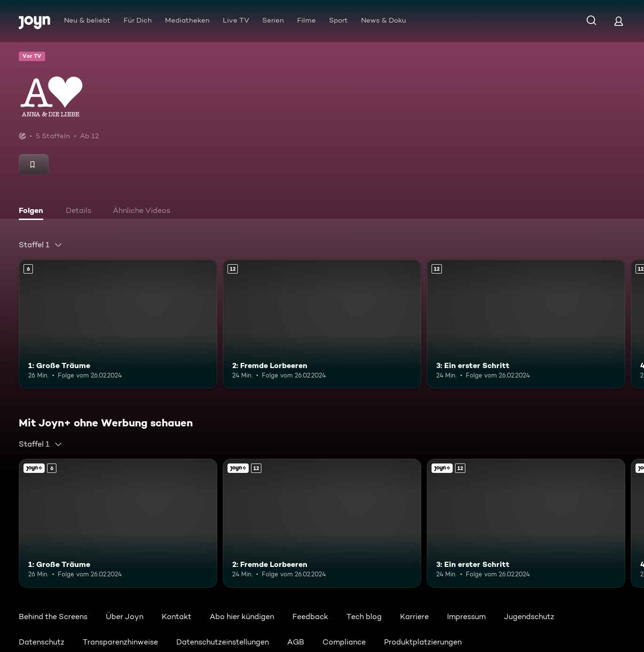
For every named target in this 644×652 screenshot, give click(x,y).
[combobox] (41, 245)
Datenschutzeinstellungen (223, 642)
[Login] (619, 21)
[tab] (33, 212)
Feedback (310, 617)
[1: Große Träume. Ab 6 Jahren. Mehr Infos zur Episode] (118, 324)
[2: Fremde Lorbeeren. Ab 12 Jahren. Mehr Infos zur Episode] (322, 324)
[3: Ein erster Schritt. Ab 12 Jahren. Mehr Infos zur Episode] (526, 324)
